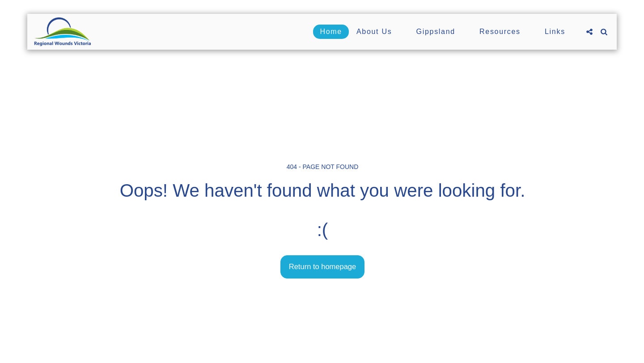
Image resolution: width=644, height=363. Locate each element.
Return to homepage (322, 266)
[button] (379, 32)
